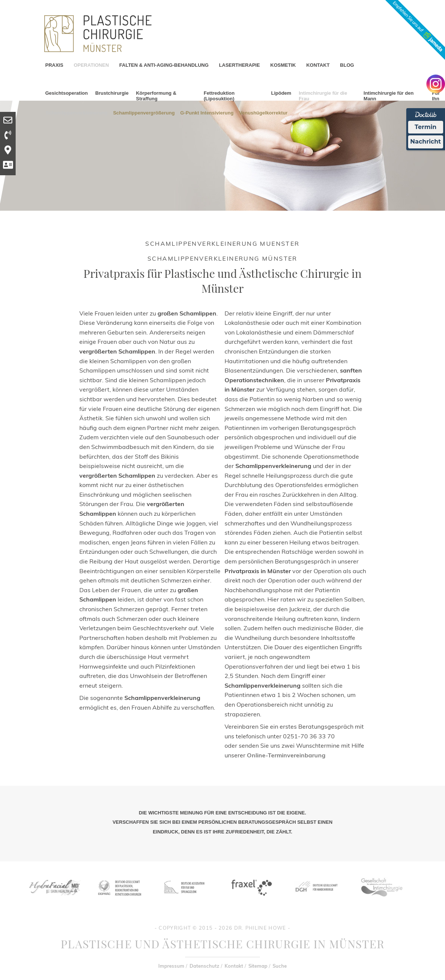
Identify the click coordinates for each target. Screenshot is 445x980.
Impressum (171, 966)
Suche (280, 966)
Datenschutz (204, 966)
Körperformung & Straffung (156, 96)
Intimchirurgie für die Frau (323, 96)
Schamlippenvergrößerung (144, 112)
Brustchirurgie (112, 93)
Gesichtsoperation (67, 93)
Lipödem (281, 93)
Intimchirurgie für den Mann (388, 96)
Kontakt (234, 966)
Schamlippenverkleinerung (77, 112)
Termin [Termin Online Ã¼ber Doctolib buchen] (426, 127)
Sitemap (258, 966)
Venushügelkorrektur (263, 112)
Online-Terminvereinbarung (286, 755)
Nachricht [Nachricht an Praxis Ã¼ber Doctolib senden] (426, 142)
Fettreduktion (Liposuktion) (219, 96)
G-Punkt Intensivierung (207, 112)
